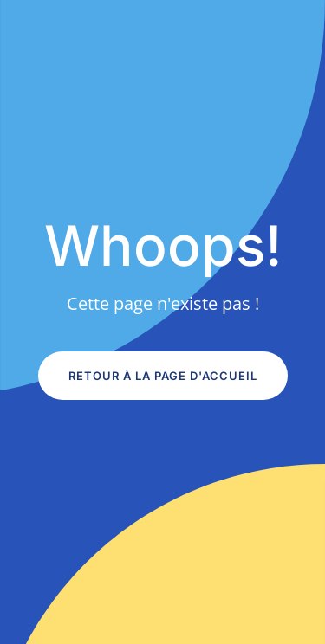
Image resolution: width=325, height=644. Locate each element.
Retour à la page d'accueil (163, 376)
